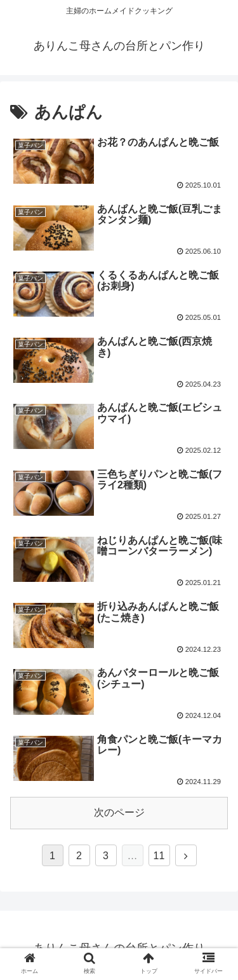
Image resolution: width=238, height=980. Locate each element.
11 (159, 856)
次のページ (119, 812)
